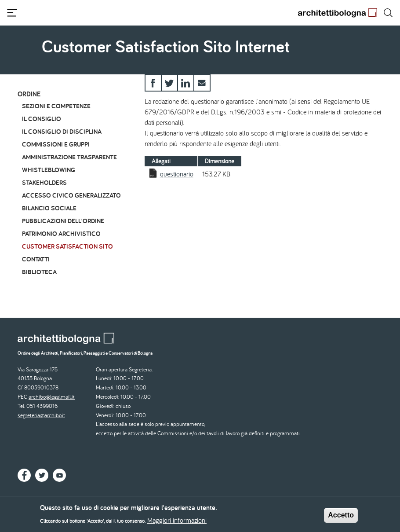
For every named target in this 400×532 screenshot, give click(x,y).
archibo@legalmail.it (52, 397)
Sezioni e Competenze (56, 106)
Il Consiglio (42, 119)
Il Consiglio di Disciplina (62, 131)
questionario (177, 174)
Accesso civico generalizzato (71, 195)
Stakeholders (44, 182)
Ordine (29, 94)
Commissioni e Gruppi (56, 144)
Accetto (341, 517)
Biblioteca (39, 272)
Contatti (36, 259)
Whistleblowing (49, 170)
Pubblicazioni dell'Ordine (63, 221)
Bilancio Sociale (49, 208)
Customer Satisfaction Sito (67, 246)
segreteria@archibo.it (41, 415)
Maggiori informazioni (177, 523)
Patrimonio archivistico (61, 233)
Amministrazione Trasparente (69, 157)
